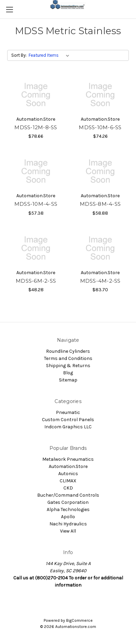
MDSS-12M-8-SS (36, 127)
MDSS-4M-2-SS (100, 281)
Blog (68, 373)
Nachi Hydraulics (68, 524)
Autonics (68, 474)
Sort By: (19, 55)
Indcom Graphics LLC (68, 427)
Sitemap (68, 380)
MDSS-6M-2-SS (36, 281)
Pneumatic (68, 412)
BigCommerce (79, 620)
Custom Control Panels (68, 420)
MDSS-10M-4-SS (36, 204)
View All (68, 531)
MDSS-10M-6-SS (100, 127)
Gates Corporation (68, 502)
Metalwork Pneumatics (68, 459)
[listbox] (50, 55)
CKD (68, 488)
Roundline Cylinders (68, 351)
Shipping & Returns (68, 366)
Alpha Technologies (68, 509)
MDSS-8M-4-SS (100, 204)
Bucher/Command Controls (68, 495)
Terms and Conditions (68, 358)
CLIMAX (68, 481)
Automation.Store (68, 466)
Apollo (68, 517)
